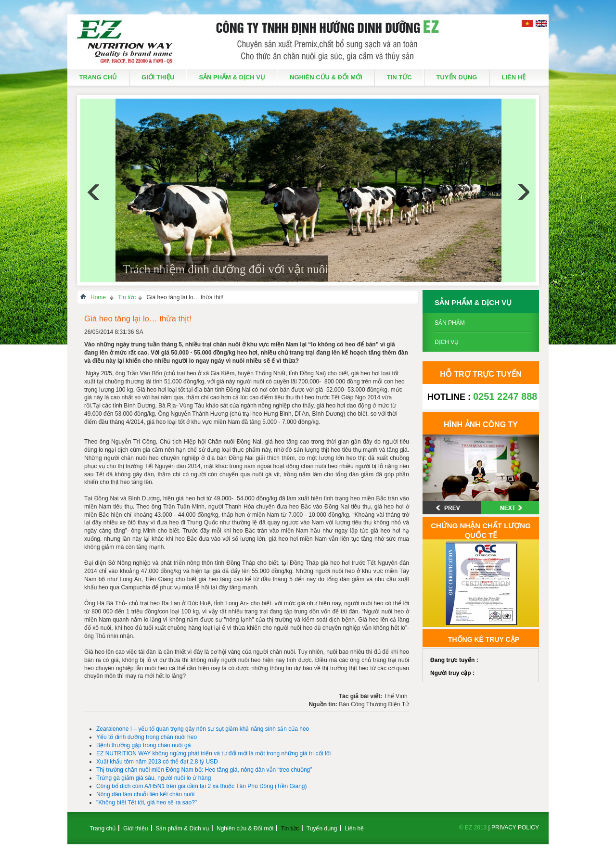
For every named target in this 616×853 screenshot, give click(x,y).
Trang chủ (98, 77)
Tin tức (399, 77)
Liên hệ (513, 77)
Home (98, 297)
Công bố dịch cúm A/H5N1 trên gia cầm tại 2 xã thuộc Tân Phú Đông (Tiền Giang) (202, 786)
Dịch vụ (447, 342)
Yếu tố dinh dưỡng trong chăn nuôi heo (147, 737)
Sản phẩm (450, 323)
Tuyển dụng (457, 77)
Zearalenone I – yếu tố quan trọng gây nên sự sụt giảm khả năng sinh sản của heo (203, 729)
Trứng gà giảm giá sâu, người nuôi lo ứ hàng (154, 778)
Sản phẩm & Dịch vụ (232, 77)
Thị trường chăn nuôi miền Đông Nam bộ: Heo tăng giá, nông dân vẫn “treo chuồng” (204, 770)
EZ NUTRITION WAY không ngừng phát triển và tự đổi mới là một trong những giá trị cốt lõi (213, 753)
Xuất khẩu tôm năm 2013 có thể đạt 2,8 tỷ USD (157, 762)
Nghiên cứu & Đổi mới (326, 77)
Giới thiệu (158, 77)
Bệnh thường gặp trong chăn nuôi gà (143, 745)
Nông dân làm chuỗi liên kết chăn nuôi (145, 794)
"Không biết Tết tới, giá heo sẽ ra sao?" (147, 802)
